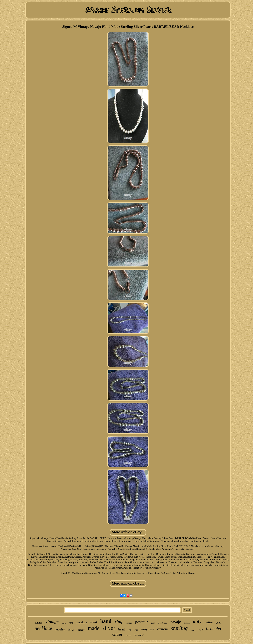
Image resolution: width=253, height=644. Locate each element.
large (71, 629)
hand (106, 621)
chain (117, 634)
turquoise (148, 629)
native (209, 622)
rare (71, 623)
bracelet (214, 629)
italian (187, 623)
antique (81, 630)
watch (64, 623)
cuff (136, 630)
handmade (163, 623)
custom (162, 629)
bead (121, 629)
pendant (141, 622)
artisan (128, 636)
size (201, 630)
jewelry (60, 629)
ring (119, 622)
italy (197, 621)
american (82, 622)
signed (39, 623)
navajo (176, 622)
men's (193, 630)
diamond (139, 635)
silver (109, 628)
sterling (179, 628)
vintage (52, 622)
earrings (129, 623)
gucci (153, 623)
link (129, 630)
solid (94, 622)
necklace (43, 628)
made (94, 628)
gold (218, 623)
